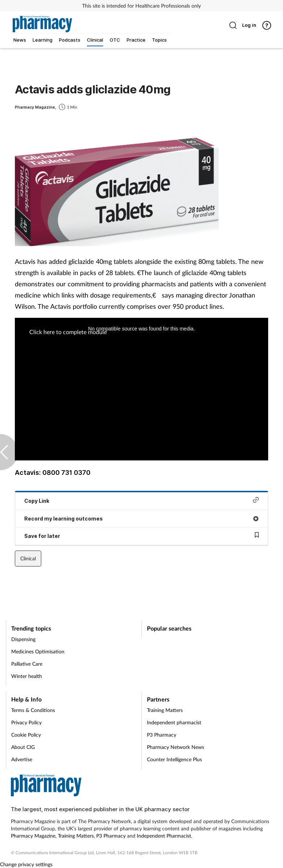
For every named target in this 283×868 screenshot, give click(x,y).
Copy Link (141, 500)
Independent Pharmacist (164, 836)
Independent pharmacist (174, 722)
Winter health (27, 676)
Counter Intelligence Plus (174, 759)
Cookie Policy (26, 735)
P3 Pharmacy (162, 735)
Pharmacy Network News (176, 747)
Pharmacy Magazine (33, 836)
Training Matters (165, 710)
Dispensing (23, 639)
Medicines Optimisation (38, 651)
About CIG (23, 747)
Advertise (22, 759)
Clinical (28, 558)
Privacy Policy (26, 722)
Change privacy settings (26, 864)
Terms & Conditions (33, 710)
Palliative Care (27, 664)
